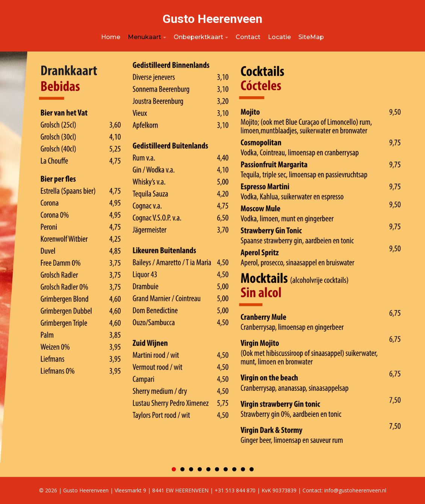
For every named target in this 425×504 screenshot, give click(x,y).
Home (111, 37)
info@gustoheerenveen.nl (355, 490)
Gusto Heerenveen (212, 19)
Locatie (279, 37)
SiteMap (311, 37)
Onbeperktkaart (198, 37)
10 (252, 469)
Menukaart (144, 37)
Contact (248, 37)
